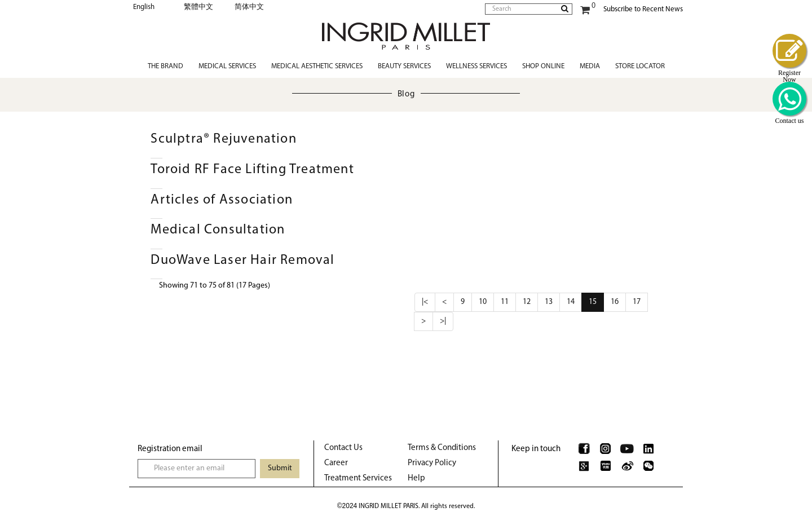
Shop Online (543, 66)
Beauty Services (404, 66)
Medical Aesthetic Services (317, 66)
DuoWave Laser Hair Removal (242, 261)
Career (336, 463)
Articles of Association (222, 200)
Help (416, 478)
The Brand (166, 66)
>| (443, 321)
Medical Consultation (218, 230)
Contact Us (343, 448)
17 (637, 302)
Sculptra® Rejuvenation (223, 139)
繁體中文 (198, 7)
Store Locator (640, 66)
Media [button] (590, 66)
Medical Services (227, 66)
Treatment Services (358, 478)
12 (527, 302)
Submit (280, 468)
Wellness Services (476, 66)
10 (483, 302)
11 (505, 302)
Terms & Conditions (442, 448)
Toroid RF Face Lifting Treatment (252, 170)
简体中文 (249, 7)
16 (615, 302)
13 (549, 302)
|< (425, 302)
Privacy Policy (432, 463)
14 (571, 302)
